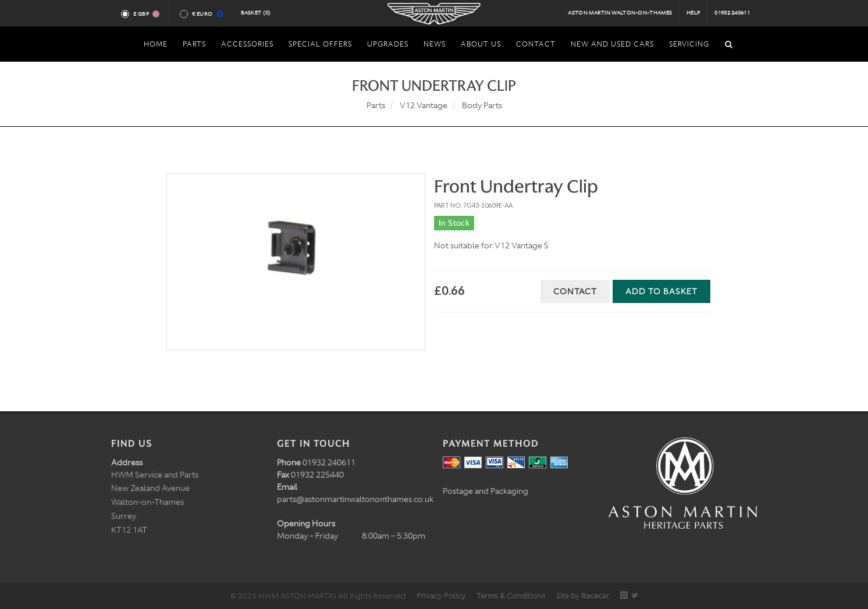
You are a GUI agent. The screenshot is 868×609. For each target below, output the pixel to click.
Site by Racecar (583, 596)
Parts (376, 105)
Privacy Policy (441, 596)
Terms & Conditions (511, 596)
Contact (575, 291)
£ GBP (146, 14)
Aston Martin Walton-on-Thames (620, 13)
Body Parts (482, 105)
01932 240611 (732, 13)
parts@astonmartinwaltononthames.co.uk (355, 499)
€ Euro (207, 14)
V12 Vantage (424, 105)
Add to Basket (661, 291)
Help (693, 13)
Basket (256, 13)
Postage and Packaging (485, 491)
